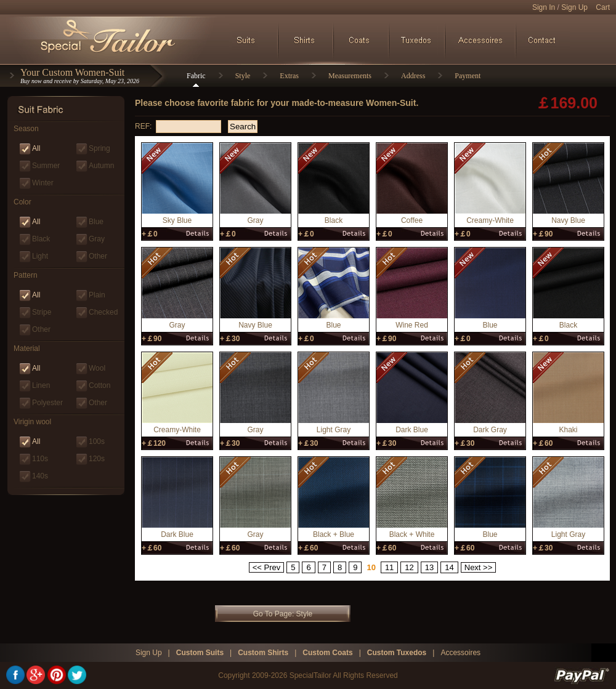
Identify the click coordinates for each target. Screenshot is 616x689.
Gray (97, 239)
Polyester (47, 403)
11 (389, 567)
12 (409, 567)
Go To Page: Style (283, 614)
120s (97, 459)
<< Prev (267, 567)
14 (449, 567)
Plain (97, 295)
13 (429, 567)
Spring (99, 148)
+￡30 (230, 339)
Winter (43, 183)
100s (97, 441)
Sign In (544, 7)
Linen (41, 385)
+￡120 (154, 443)
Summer (46, 166)
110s (40, 459)
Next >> (479, 567)
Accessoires (460, 653)
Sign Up (574, 7)
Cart (603, 7)
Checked (103, 312)
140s (40, 476)
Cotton (99, 385)
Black (41, 239)
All (36, 148)
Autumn (101, 166)
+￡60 (543, 443)
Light (40, 256)
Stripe (42, 312)
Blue (96, 222)
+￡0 (150, 234)
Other (98, 256)
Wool (97, 368)
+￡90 (543, 234)
